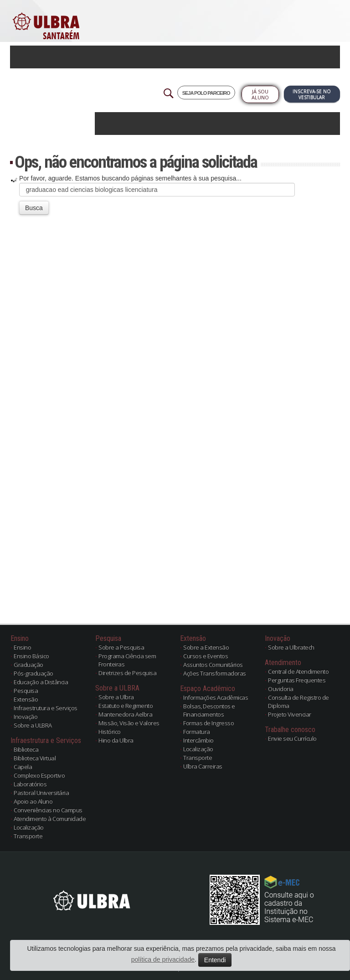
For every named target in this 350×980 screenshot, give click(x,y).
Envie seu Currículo (292, 738)
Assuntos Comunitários (213, 665)
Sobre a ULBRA (33, 725)
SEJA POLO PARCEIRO (206, 93)
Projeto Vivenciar (290, 714)
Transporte (28, 836)
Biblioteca (26, 749)
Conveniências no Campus (48, 810)
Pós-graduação (33, 673)
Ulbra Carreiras (203, 766)
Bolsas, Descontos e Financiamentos (209, 710)
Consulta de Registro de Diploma (299, 701)
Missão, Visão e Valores (129, 723)
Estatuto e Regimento (126, 706)
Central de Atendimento (298, 671)
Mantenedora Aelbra (125, 714)
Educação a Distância (41, 682)
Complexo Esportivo (39, 775)
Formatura (197, 732)
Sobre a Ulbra (116, 697)
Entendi (215, 960)
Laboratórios (30, 784)
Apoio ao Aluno (33, 801)
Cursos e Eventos (206, 656)
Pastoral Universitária (41, 793)
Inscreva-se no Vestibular (312, 94)
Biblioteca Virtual (35, 758)
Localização (29, 827)
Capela (23, 767)
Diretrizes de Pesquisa (127, 673)
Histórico (110, 732)
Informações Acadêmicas (216, 697)
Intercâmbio (198, 740)
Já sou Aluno (260, 94)
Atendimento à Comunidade (50, 819)
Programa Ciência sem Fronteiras (127, 660)
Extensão (26, 699)
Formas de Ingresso (208, 723)
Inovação (26, 717)
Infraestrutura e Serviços (46, 708)
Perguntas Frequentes (297, 680)
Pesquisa (26, 691)
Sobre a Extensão (206, 647)
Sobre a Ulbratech (291, 647)
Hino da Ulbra (116, 740)
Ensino (22, 647)
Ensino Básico (31, 656)
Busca (34, 208)
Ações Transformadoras (215, 673)
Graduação (28, 665)
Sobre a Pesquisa (121, 647)
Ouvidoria (281, 689)
